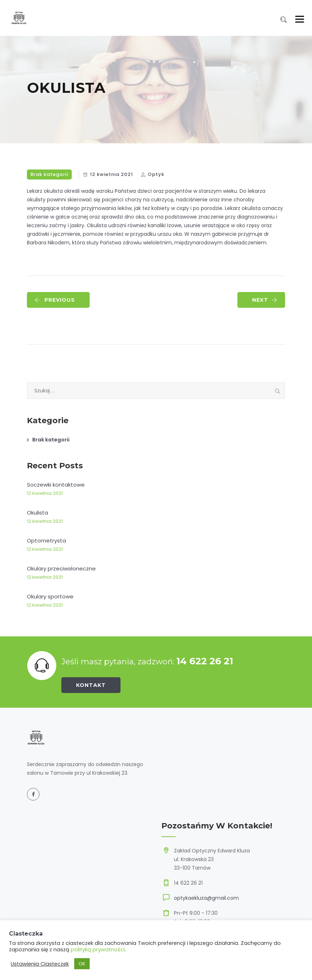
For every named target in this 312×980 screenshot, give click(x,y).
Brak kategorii (49, 174)
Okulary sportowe (50, 596)
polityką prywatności (98, 950)
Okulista (37, 513)
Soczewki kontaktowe (56, 485)
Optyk (156, 174)
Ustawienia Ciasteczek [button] (40, 964)
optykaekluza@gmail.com (206, 898)
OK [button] (82, 964)
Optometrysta (46, 541)
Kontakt (91, 685)
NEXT (265, 300)
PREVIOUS (55, 300)
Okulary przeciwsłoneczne (61, 568)
